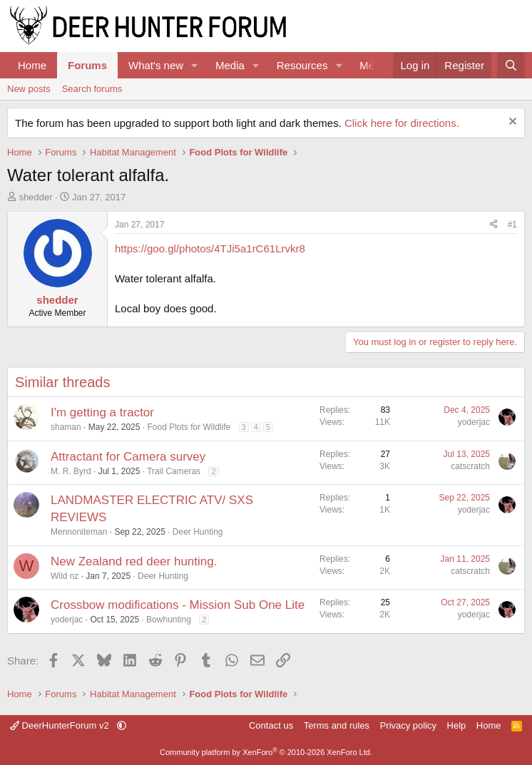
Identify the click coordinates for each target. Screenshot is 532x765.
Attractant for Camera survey (128, 457)
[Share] (493, 225)
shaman (66, 427)
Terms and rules (337, 725)
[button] (195, 65)
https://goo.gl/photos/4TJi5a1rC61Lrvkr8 (210, 248)
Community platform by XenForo (266, 752)
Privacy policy (408, 725)
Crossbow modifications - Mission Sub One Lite (178, 605)
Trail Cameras (174, 471)
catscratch (470, 466)
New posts (29, 89)
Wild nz (65, 576)
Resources (302, 65)
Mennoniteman (79, 532)
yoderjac (474, 422)
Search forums (92, 89)
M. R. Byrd (71, 471)
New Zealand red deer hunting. (134, 561)
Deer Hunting (198, 532)
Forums (87, 65)
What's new (156, 65)
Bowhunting (169, 620)
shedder (36, 197)
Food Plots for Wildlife (189, 427)
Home (32, 65)
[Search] (511, 65)
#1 (512, 225)
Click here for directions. (402, 123)
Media (230, 65)
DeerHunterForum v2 (61, 725)
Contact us (271, 725)
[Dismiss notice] (511, 123)
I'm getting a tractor (102, 412)
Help (457, 725)
